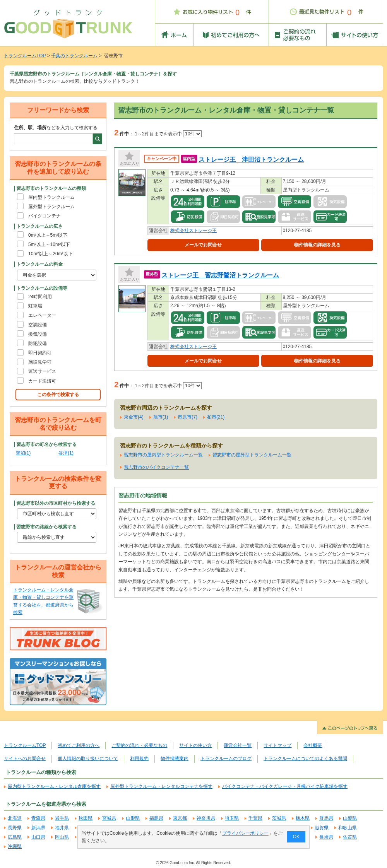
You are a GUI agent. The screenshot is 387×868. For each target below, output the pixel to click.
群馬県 (326, 818)
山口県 (38, 837)
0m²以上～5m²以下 (48, 235)
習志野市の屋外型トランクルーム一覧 (252, 455)
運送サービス (42, 371)
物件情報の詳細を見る (317, 245)
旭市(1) (161, 417)
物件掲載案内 (175, 759)
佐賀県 (350, 837)
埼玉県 (232, 818)
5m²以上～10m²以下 (49, 244)
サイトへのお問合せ (25, 759)
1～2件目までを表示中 (168, 134)
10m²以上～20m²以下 (51, 254)
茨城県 (279, 818)
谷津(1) (66, 453)
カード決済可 (42, 381)
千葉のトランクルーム (74, 56)
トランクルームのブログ (226, 759)
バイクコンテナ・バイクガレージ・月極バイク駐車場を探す (285, 786)
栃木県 (303, 818)
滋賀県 (322, 828)
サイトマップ (277, 745)
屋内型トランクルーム (51, 197)
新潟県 (38, 828)
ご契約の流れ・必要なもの (139, 745)
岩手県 (62, 818)
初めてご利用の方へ (79, 745)
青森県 (38, 818)
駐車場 (35, 306)
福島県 (156, 818)
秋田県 (86, 818)
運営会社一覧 (238, 745)
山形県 (133, 818)
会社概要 (313, 745)
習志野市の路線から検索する (46, 527)
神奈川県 (206, 818)
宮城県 (109, 818)
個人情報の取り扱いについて (88, 759)
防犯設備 (38, 343)
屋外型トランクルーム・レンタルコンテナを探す (161, 786)
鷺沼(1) (23, 453)
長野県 (15, 828)
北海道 (15, 818)
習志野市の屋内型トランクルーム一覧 (163, 455)
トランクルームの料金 (39, 264)
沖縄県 (15, 846)
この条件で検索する (58, 395)
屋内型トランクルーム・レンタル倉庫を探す (54, 786)
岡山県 (62, 837)
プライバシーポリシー (245, 833)
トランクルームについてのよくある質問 (305, 759)
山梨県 (350, 818)
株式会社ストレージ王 (193, 231)
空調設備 (38, 325)
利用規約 (139, 759)
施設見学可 (40, 362)
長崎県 (326, 837)
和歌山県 (348, 828)
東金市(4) (134, 417)
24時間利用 (40, 297)
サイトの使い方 (195, 745)
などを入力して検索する (56, 128)
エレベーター (42, 315)
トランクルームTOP (25, 56)
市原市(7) (188, 417)
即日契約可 (40, 353)
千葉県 (255, 818)
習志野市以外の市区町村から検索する (56, 503)
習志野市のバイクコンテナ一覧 (156, 467)
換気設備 (38, 334)
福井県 (62, 828)
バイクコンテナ (45, 216)
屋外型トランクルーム (51, 207)
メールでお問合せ (203, 245)
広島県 (15, 837)
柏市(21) (216, 417)
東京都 (180, 818)
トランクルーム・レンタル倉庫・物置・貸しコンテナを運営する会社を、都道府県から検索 (43, 601)
